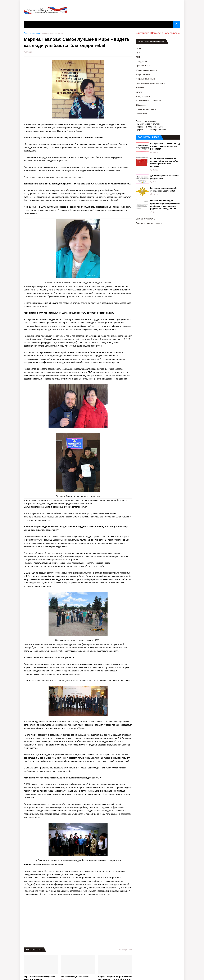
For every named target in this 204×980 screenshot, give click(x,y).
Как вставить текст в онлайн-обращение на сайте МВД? (164, 189)
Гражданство (142, 61)
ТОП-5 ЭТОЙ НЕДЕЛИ (149, 137)
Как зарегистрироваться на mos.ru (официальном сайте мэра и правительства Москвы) (164, 162)
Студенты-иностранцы (146, 109)
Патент (139, 48)
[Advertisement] (78, 920)
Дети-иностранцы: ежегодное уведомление (164, 177)
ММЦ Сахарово (143, 96)
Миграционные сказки (146, 79)
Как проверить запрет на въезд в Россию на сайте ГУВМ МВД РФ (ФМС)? (165, 146)
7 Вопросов (141, 105)
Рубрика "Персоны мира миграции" (152, 130)
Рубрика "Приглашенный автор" (150, 127)
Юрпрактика (141, 114)
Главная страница (32, 33)
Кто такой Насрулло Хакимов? (75, 977)
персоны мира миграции (52, 33)
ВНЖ (138, 57)
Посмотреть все (126, 950)
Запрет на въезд (143, 75)
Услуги (139, 92)
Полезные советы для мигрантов (151, 83)
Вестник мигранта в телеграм (149, 223)
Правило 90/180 (143, 66)
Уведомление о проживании (148, 101)
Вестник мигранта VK (145, 219)
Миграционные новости (146, 70)
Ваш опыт (140, 88)
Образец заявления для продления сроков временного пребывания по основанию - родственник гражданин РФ (165, 205)
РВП (138, 53)
